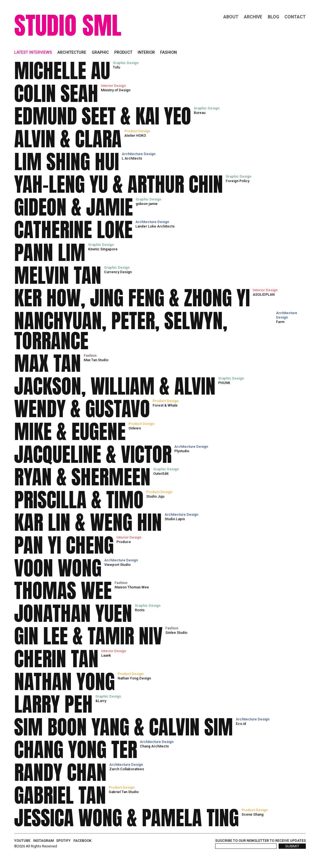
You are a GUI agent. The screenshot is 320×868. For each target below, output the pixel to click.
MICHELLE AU (62, 71)
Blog (273, 17)
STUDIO (45, 25)
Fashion (168, 52)
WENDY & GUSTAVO (82, 409)
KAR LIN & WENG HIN (88, 522)
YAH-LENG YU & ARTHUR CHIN (119, 184)
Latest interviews (33, 52)
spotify (63, 841)
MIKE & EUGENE (70, 432)
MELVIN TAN (58, 275)
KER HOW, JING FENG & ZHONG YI (132, 298)
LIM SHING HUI (67, 162)
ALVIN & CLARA (68, 139)
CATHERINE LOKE (73, 230)
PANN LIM (50, 253)
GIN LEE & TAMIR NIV (88, 636)
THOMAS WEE (63, 591)
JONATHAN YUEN (73, 613)
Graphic (100, 52)
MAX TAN (48, 363)
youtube (22, 841)
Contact (295, 17)
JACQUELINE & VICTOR (93, 454)
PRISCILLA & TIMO (79, 500)
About (231, 17)
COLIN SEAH (56, 94)
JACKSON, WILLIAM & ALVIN (115, 386)
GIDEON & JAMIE (74, 207)
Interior (146, 52)
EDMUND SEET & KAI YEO (103, 116)
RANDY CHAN (60, 772)
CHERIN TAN (56, 659)
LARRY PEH (53, 704)
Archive (253, 17)
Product (123, 52)
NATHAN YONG (65, 682)
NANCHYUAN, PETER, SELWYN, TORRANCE (121, 331)
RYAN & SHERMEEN (82, 477)
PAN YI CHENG (64, 545)
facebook (82, 841)
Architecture (72, 52)
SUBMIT (292, 846)
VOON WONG (58, 568)
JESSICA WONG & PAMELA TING (126, 818)
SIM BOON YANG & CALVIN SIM (124, 727)
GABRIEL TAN (60, 795)
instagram (43, 841)
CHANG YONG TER (76, 750)
